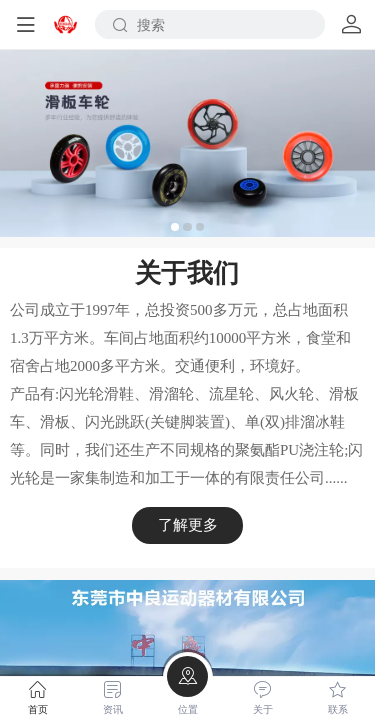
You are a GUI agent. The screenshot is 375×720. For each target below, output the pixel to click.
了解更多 (188, 524)
